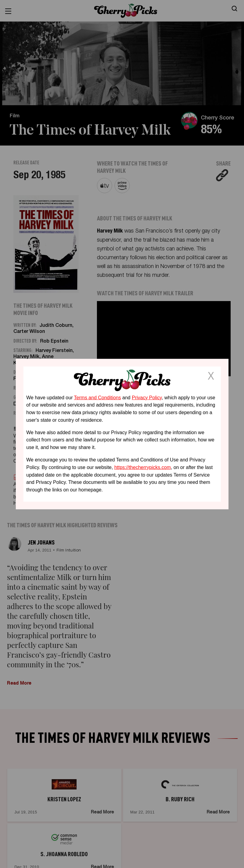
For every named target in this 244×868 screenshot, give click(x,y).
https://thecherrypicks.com (143, 467)
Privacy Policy (147, 397)
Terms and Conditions (97, 397)
